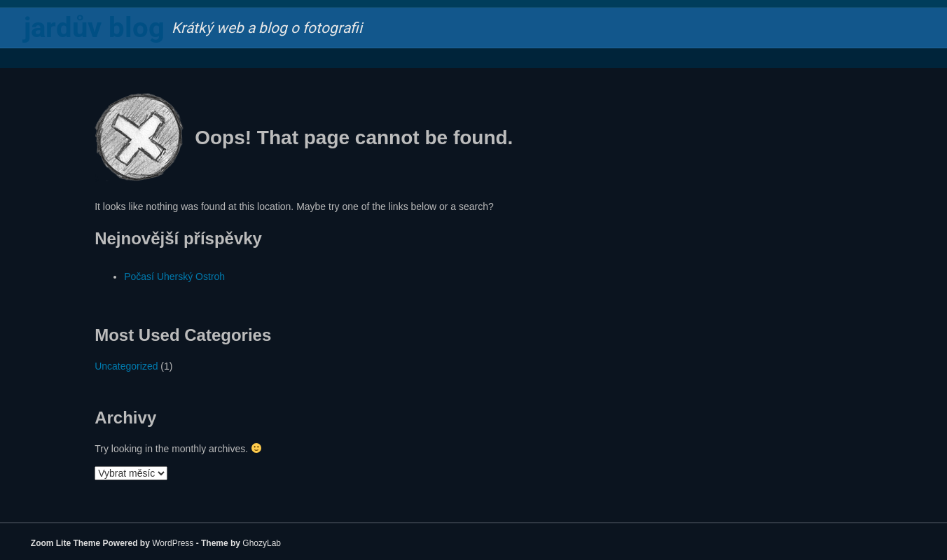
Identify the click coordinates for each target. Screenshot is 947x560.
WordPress (173, 543)
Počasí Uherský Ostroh (174, 276)
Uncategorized (126, 366)
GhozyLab (262, 543)
